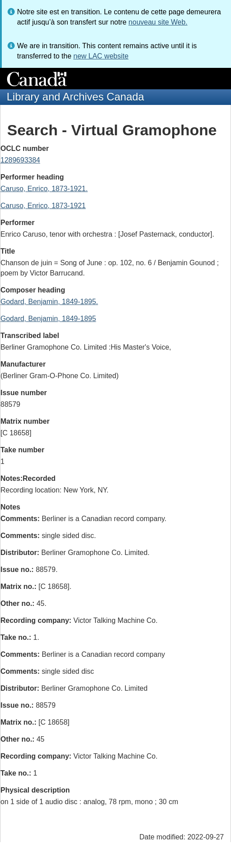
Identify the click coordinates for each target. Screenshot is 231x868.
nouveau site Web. (158, 22)
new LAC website (101, 56)
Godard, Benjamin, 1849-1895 (48, 319)
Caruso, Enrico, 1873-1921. (44, 189)
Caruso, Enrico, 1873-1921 (43, 206)
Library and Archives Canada (75, 97)
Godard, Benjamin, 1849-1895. (49, 302)
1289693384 (20, 160)
